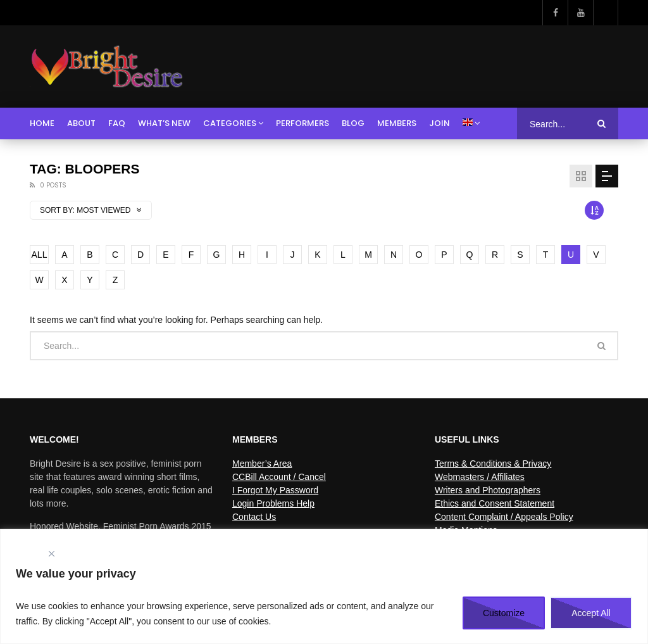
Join (439, 123)
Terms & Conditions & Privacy (493, 464)
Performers (302, 123)
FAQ (117, 123)
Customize (504, 613)
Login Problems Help (273, 503)
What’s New (164, 123)
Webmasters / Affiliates (480, 477)
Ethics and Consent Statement (495, 503)
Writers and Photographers (488, 490)
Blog (353, 123)
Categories (230, 123)
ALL (40, 255)
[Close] (51, 554)
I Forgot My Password (275, 490)
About (81, 123)
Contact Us (254, 517)
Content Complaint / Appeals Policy (504, 517)
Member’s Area (262, 464)
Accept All (591, 613)
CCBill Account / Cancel (279, 477)
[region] (324, 586)
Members (397, 123)
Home (42, 123)
